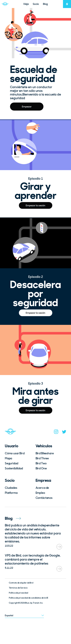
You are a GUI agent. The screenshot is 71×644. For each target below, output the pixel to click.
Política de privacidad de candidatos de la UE (28, 598)
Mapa (8, 458)
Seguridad (12, 463)
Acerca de (42, 488)
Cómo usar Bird (15, 453)
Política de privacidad (18, 593)
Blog (13, 518)
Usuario (12, 446)
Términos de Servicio (18, 588)
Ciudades (11, 488)
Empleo (40, 493)
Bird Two (41, 463)
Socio (10, 480)
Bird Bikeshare (45, 453)
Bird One (41, 468)
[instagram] (56, 432)
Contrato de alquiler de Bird (21, 583)
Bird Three (42, 458)
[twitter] (64, 432)
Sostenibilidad (14, 468)
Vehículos (44, 446)
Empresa (43, 480)
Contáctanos (44, 498)
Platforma (11, 493)
